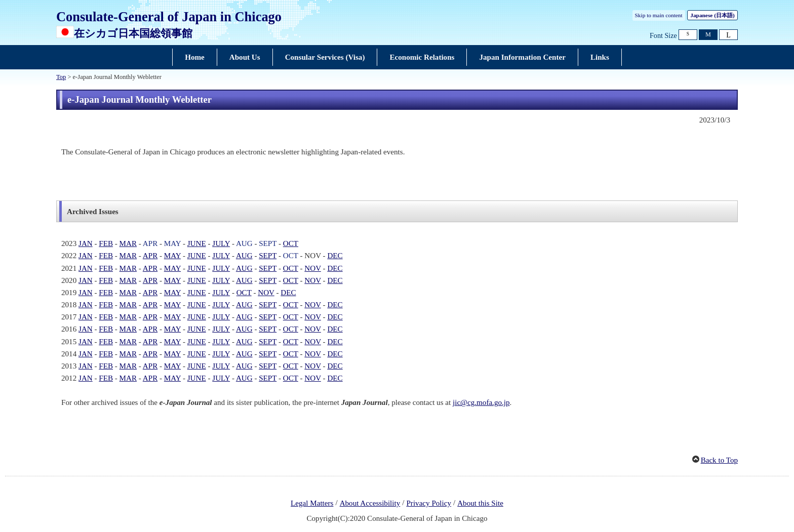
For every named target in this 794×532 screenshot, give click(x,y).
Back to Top (719, 460)
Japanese (712, 15)
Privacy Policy (429, 503)
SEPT (268, 243)
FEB (106, 243)
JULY (221, 243)
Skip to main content (659, 15)
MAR (128, 243)
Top (61, 77)
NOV (312, 268)
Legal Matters (312, 503)
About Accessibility (370, 503)
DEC (335, 256)
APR (150, 243)
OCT (291, 243)
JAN (86, 243)
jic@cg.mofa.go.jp (481, 402)
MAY (172, 243)
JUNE (197, 243)
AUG (244, 243)
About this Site (480, 503)
